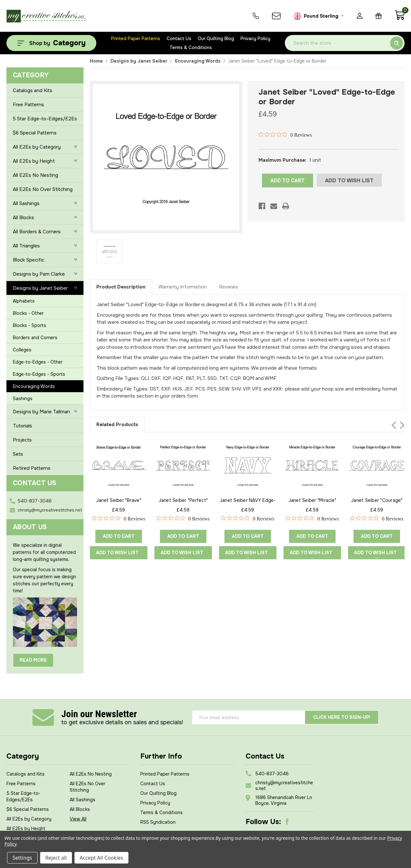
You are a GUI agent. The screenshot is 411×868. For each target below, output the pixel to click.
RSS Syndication (158, 822)
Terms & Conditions (191, 47)
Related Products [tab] (117, 425)
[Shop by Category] (51, 43)
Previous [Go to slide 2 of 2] (394, 425)
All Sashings (83, 800)
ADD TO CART (288, 180)
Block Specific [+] (45, 260)
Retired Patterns (32, 468)
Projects (22, 440)
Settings (22, 858)
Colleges (22, 350)
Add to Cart (119, 536)
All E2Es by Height (26, 829)
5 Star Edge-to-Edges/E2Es (45, 119)
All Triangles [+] (45, 246)
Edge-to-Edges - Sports (39, 374)
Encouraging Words (34, 386)
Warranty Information (183, 287)
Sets (18, 454)
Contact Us (179, 39)
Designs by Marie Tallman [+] (45, 412)
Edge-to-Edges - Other (38, 362)
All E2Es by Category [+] (45, 147)
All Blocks (80, 809)
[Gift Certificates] (379, 16)
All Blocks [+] (45, 218)
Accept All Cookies (101, 858)
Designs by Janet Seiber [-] (45, 288)
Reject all (56, 858)
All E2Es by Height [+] (45, 161)
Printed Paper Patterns (136, 39)
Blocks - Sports (30, 325)
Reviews (229, 287)
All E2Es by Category (29, 819)
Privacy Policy (255, 39)
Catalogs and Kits (33, 90)
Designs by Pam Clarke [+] (45, 274)
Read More (33, 660)
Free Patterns (28, 105)
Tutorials (22, 426)
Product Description (121, 287)
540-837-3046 (35, 501)
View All (78, 819)
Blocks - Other (28, 313)
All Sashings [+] (45, 203)
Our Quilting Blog (216, 39)
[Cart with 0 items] (400, 19)
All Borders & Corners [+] (45, 232)
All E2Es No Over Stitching (43, 189)
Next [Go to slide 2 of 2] (402, 425)
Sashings (23, 399)
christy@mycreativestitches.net (50, 510)
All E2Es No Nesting (35, 175)
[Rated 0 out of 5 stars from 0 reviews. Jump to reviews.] (285, 135)
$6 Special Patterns (35, 133)
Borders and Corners (35, 338)
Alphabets (24, 301)
